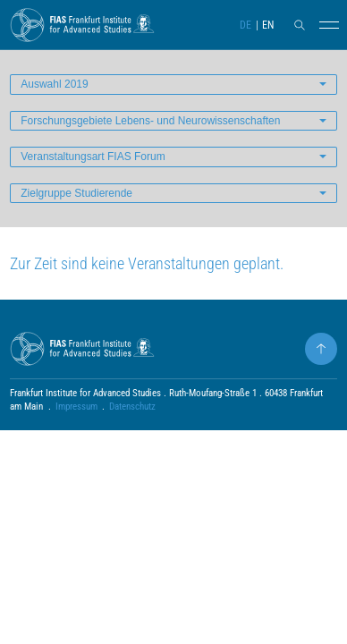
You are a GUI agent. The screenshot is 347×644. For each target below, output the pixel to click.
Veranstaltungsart (93, 157)
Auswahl (54, 84)
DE (245, 25)
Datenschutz (132, 407)
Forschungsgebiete (150, 121)
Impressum (76, 407)
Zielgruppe (76, 193)
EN (268, 25)
